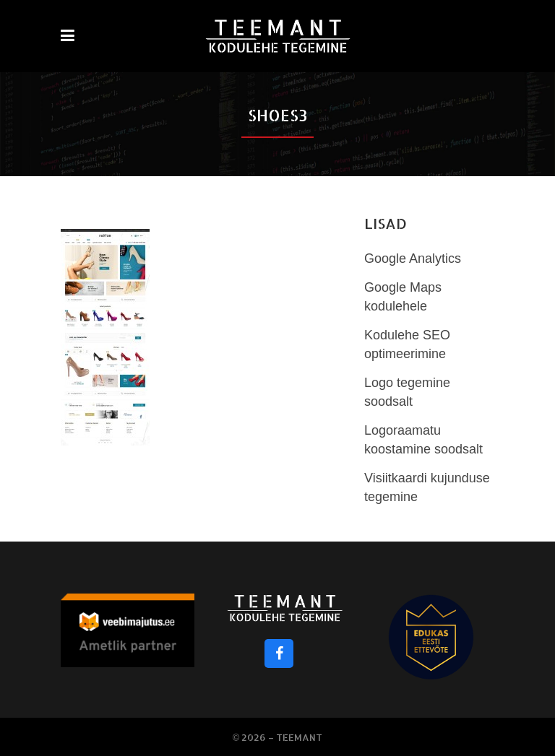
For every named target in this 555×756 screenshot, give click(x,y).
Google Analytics (413, 258)
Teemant (299, 737)
